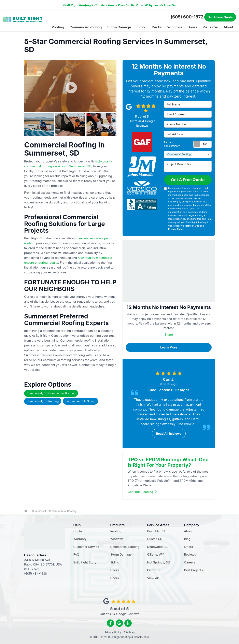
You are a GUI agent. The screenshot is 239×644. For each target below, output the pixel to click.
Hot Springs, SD (158, 562)
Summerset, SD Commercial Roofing (51, 393)
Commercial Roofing (125, 546)
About (188, 531)
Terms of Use (192, 225)
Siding (115, 562)
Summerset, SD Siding (81, 401)
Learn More (169, 347)
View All (153, 578)
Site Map (129, 632)
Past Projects (193, 570)
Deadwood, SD (158, 546)
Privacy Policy (176, 229)
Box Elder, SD (157, 531)
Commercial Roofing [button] (91, 27)
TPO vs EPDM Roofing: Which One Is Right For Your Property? (168, 462)
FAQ (76, 554)
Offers (188, 546)
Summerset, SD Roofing (43, 401)
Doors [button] (193, 27)
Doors (114, 578)
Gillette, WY (156, 554)
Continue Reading (142, 491)
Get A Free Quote (188, 179)
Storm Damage (121, 554)
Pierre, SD (154, 570)
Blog (187, 539)
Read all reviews (169, 433)
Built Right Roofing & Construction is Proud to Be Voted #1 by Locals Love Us (119, 5)
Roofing (116, 531)
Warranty (80, 539)
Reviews (190, 554)
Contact (79, 531)
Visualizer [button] (211, 27)
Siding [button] (144, 27)
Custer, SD (155, 539)
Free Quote (220, 17)
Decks (115, 570)
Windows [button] (176, 27)
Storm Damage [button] (122, 27)
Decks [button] (159, 27)
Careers (190, 562)
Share (169, 334)
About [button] (229, 27)
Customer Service (86, 546)
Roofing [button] (64, 27)
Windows (117, 539)
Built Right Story (85, 562)
